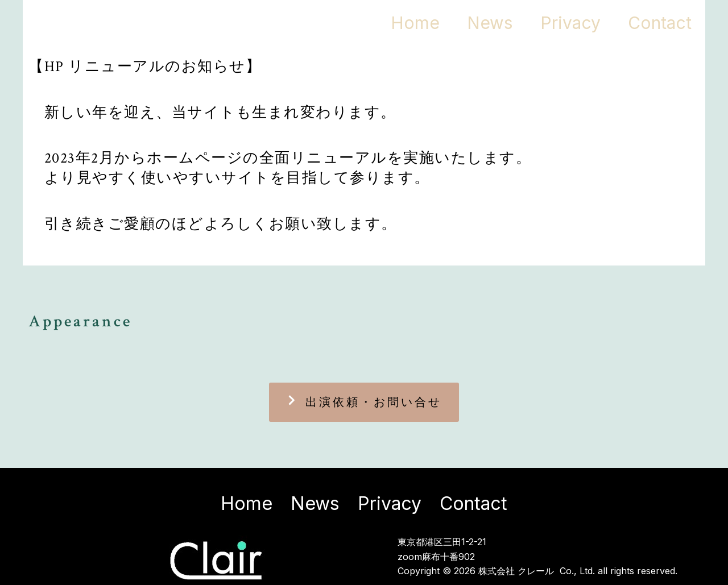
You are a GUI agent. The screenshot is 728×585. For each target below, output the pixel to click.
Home (392, 23)
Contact (656, 23)
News (473, 23)
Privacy (560, 23)
